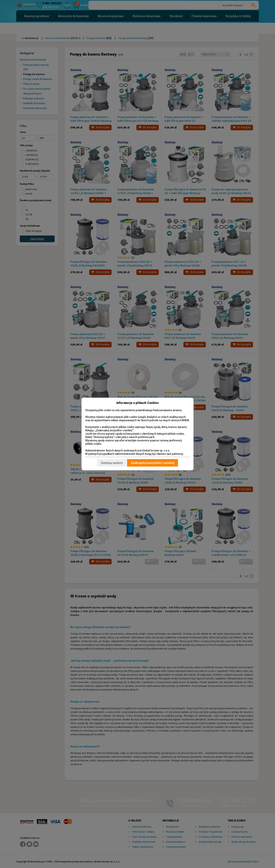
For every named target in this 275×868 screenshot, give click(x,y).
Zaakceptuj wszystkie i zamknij (152, 463)
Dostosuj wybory (112, 463)
